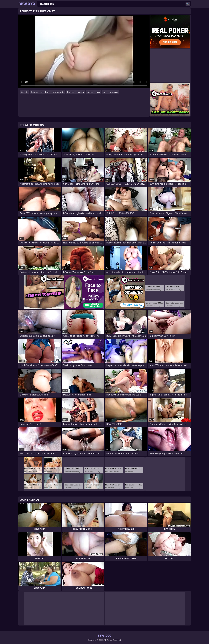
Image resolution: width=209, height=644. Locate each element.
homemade (58, 92)
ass (98, 92)
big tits (24, 92)
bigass (90, 92)
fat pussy (113, 92)
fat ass (34, 92)
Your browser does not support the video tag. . (84, 52)
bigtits (81, 92)
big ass (71, 92)
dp (104, 92)
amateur (45, 92)
